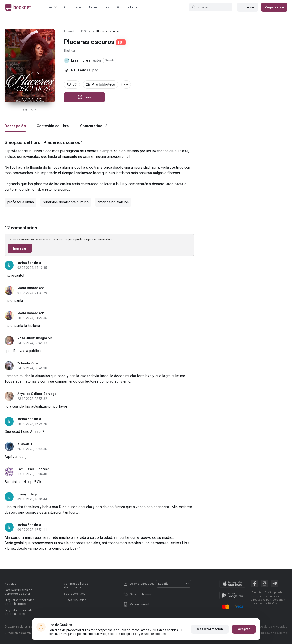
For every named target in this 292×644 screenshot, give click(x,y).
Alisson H (25, 444)
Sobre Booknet (74, 594)
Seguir (110, 60)
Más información (210, 629)
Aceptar (244, 629)
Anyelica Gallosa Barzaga (37, 394)
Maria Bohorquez (31, 288)
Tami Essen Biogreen (33, 469)
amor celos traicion (113, 202)
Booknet (69, 32)
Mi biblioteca (127, 7)
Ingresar (248, 7)
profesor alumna (21, 202)
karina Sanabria (29, 263)
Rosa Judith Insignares (35, 338)
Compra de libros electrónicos (76, 585)
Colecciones (99, 7)
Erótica (85, 32)
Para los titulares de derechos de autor (18, 592)
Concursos (73, 7)
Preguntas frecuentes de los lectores (20, 602)
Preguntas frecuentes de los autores (20, 612)
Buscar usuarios (75, 600)
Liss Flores (81, 60)
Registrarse (274, 7)
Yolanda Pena (28, 363)
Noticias (10, 584)
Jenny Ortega (27, 494)
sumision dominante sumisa (66, 202)
